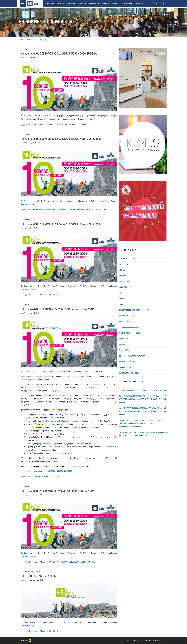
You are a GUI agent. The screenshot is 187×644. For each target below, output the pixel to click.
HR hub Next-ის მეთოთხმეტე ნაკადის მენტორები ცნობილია (61, 139)
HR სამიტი (116, 4)
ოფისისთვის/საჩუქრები (129, 333)
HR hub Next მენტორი (72, 210)
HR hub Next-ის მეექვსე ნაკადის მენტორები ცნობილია (58, 309)
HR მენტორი (96, 210)
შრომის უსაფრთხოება (129, 373)
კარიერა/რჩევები (127, 316)
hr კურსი (64, 125)
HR (29, 210)
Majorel (44, 431)
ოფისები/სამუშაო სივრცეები (132, 327)
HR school (82, 4)
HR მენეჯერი (124, 282)
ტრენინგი (85, 125)
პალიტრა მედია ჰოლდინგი (60, 471)
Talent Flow (44, 434)
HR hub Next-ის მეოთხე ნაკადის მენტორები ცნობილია (57, 491)
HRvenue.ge (128, 4)
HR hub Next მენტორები (49, 125)
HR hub (60, 4)
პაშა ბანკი (47, 444)
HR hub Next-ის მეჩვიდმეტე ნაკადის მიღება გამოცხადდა (59, 54)
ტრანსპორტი (125, 350)
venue (121, 299)
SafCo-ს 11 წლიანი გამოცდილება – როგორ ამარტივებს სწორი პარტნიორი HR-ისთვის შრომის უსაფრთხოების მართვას (143, 399)
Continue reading (101, 119)
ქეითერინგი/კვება (127, 362)
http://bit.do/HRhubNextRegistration (46, 461)
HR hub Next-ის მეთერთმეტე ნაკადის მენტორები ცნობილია (61, 224)
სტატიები (93, 4)
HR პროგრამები (126, 287)
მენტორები (124, 322)
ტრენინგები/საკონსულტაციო (132, 356)
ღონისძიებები (125, 368)
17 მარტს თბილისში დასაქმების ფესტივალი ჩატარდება (143, 390)
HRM (121, 293)
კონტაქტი (140, 4)
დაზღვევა (123, 304)
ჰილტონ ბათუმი (47, 418)
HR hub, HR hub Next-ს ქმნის (38, 576)
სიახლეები (36, 572)
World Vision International (53, 421)
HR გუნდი (26, 135)
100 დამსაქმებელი (127, 259)
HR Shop (105, 4)
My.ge (47, 453)
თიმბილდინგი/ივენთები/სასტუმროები (136, 310)
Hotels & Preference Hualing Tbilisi (55, 415)
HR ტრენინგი (74, 125)
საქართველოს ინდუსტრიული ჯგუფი (52, 428)
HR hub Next (71, 4)
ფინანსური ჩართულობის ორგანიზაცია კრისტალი (64, 447)
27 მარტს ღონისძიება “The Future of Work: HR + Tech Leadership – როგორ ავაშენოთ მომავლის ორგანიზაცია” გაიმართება (141, 424)
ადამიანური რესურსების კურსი (82, 562)
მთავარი (50, 4)
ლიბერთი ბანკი (48, 437)
